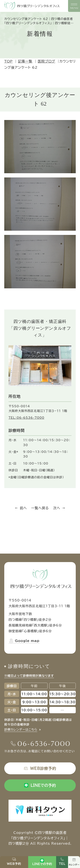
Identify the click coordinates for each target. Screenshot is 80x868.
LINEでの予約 (40, 785)
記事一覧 (25, 61)
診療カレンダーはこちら (21, 730)
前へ (21, 508)
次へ (59, 508)
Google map (24, 641)
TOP (8, 61)
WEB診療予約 (40, 768)
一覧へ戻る (40, 508)
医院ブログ (47, 61)
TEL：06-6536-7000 (26, 418)
